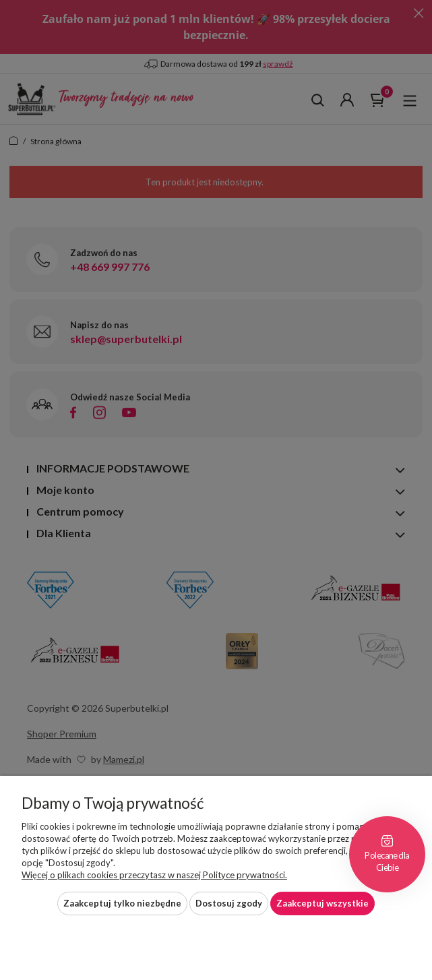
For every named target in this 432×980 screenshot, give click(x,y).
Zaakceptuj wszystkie (322, 903)
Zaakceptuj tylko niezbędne (122, 903)
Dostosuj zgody (229, 903)
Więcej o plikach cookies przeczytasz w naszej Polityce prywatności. (154, 875)
